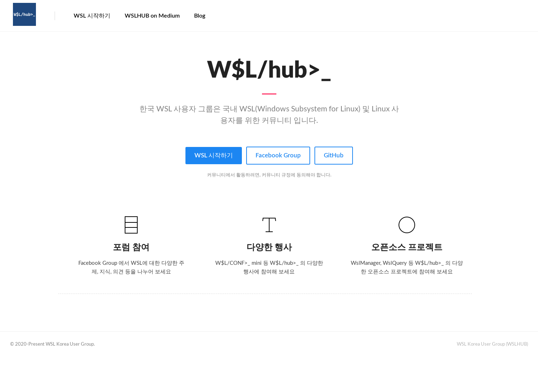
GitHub (334, 155)
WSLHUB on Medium (152, 16)
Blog (200, 16)
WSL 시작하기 (92, 16)
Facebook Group (278, 155)
